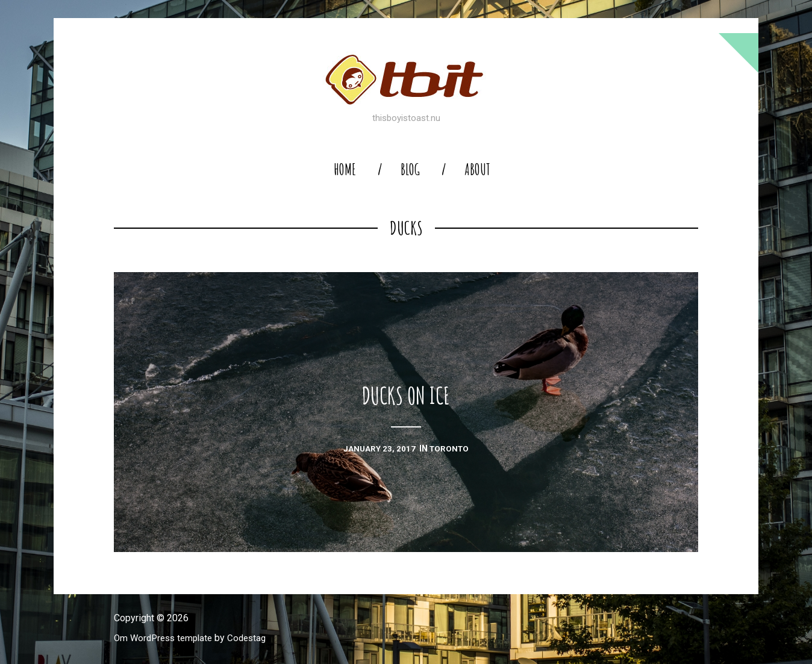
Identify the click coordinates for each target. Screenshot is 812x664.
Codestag (254, 638)
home (345, 169)
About (477, 169)
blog (410, 169)
